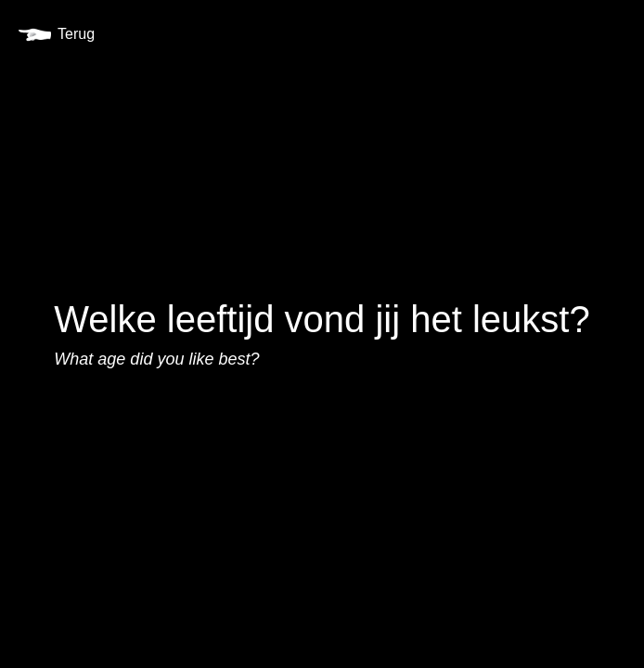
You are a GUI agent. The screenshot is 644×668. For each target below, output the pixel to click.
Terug (57, 34)
